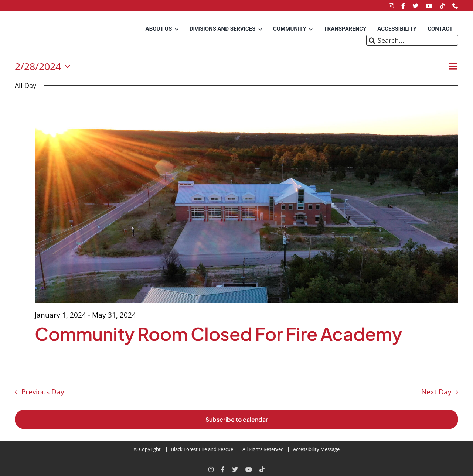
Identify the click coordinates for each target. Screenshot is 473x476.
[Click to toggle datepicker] (45, 67)
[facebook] (403, 6)
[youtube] (429, 6)
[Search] (372, 40)
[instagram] (391, 6)
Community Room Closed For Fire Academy (218, 334)
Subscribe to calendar (237, 419)
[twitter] (415, 6)
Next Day (436, 392)
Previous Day (43, 392)
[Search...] (412, 40)
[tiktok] (442, 6)
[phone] (455, 6)
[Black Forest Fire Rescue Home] (44, 35)
